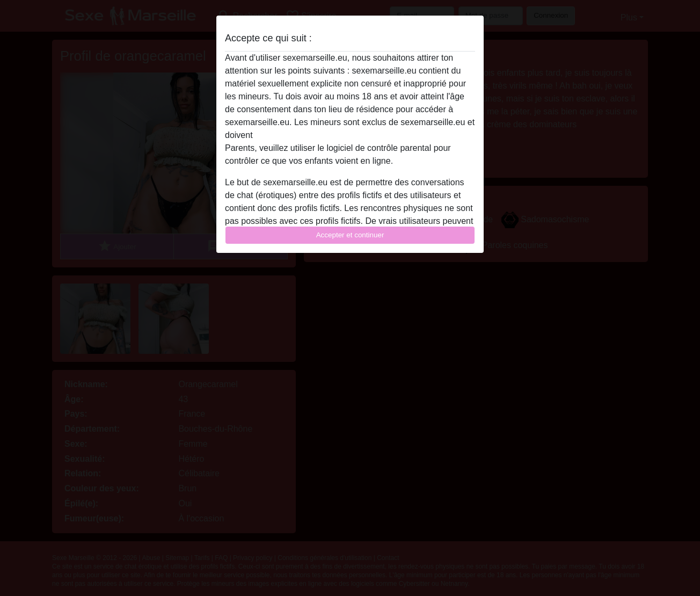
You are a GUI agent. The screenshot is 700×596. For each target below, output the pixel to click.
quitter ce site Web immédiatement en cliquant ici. (349, 135)
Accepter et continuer (350, 235)
